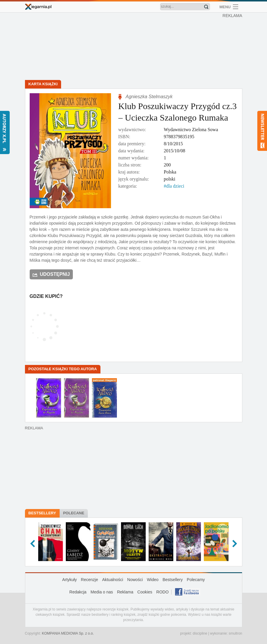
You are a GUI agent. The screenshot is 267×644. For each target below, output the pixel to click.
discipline (200, 633)
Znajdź (206, 7)
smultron (235, 633)
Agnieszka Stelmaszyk (149, 97)
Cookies (145, 592)
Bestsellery (42, 513)
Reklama (125, 592)
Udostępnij (55, 274)
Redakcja (78, 592)
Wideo (153, 580)
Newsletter (262, 131)
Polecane (74, 513)
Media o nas (102, 592)
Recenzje (89, 580)
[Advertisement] (135, 47)
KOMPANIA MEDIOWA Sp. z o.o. (68, 633)
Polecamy (196, 580)
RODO (162, 592)
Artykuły (70, 580)
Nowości (135, 580)
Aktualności (113, 580)
